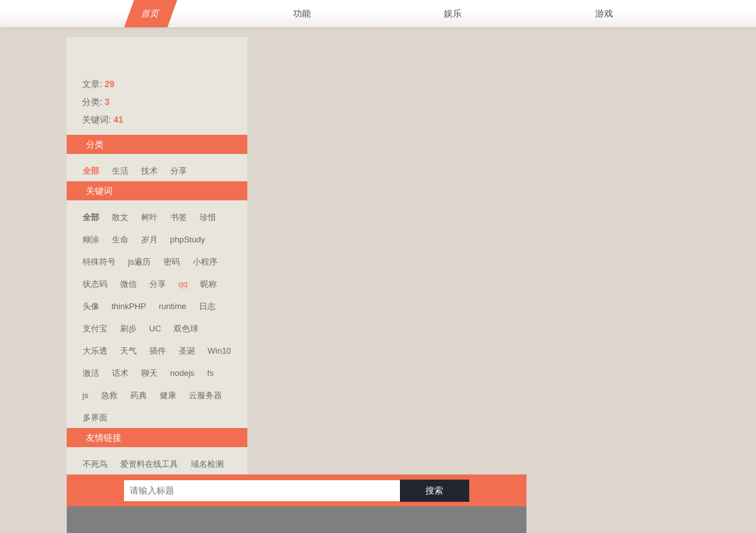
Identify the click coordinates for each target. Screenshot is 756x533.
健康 (168, 395)
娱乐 (453, 13)
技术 (149, 171)
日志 (207, 306)
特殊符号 (99, 262)
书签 (179, 217)
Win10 (220, 351)
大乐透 (95, 351)
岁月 (149, 239)
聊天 (149, 373)
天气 (128, 351)
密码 (172, 262)
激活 (91, 373)
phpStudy (188, 239)
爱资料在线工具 (149, 464)
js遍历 (140, 262)
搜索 (591, 53)
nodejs (182, 373)
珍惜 (208, 217)
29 (109, 84)
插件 (158, 351)
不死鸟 (95, 464)
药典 (139, 395)
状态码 (95, 284)
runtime (173, 306)
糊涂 (91, 239)
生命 (120, 239)
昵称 (209, 284)
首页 (151, 13)
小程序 (205, 262)
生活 (120, 171)
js (86, 395)
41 (118, 120)
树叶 (149, 217)
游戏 (604, 13)
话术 (120, 373)
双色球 (186, 329)
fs (210, 373)
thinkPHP (129, 306)
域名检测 (207, 464)
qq (183, 284)
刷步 (128, 329)
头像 (91, 306)
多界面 (95, 418)
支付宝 (95, 329)
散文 (120, 217)
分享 (179, 171)
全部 (91, 171)
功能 (302, 13)
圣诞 (187, 351)
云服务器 (205, 395)
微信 (128, 284)
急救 (109, 395)
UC (155, 329)
